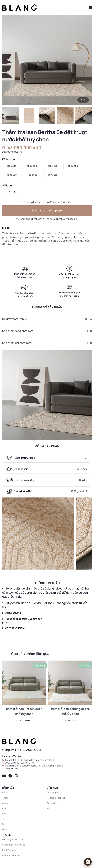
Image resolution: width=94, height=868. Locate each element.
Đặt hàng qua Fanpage (47, 210)
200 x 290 (32, 166)
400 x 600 (32, 175)
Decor (5, 829)
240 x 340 (52, 166)
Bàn (4, 808)
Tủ (4, 819)
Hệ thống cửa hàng (56, 798)
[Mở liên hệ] (88, 862)
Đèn (4, 824)
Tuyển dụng (53, 803)
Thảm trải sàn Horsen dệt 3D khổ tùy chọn (24, 711)
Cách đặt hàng (11, 613)
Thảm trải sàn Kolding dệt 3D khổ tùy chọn (70, 711)
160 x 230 (11, 166)
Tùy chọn (53, 175)
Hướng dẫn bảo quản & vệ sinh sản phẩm (22, 620)
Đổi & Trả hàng (9, 850)
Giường (6, 803)
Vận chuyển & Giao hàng (14, 845)
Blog (49, 808)
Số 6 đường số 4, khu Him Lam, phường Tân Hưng (40, 766)
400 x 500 (12, 175)
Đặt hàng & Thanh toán (13, 839)
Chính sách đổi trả (13, 628)
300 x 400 (73, 166)
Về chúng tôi (53, 793)
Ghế (4, 814)
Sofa (4, 793)
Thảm (5, 798)
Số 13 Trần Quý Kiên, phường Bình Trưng (36, 760)
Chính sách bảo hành (12, 855)
